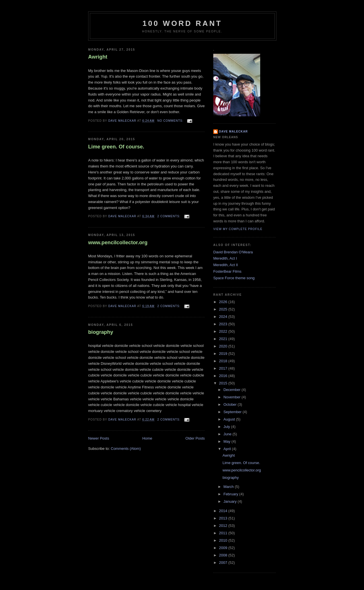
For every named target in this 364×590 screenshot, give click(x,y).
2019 (224, 354)
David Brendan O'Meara (233, 252)
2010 (224, 540)
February (231, 494)
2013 (224, 518)
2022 (224, 331)
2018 (224, 361)
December (233, 390)
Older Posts (195, 438)
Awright (98, 57)
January (231, 501)
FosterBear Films (227, 271)
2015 (224, 383)
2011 (224, 533)
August (230, 419)
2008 (224, 555)
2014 (224, 511)
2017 (224, 368)
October (231, 404)
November (233, 397)
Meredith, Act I (225, 258)
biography (101, 332)
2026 (224, 302)
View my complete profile (238, 229)
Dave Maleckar (233, 132)
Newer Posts (99, 438)
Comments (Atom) (126, 449)
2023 (224, 324)
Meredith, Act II (226, 265)
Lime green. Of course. (116, 147)
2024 (224, 317)
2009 (224, 548)
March (229, 487)
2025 (224, 309)
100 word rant (182, 23)
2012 (224, 526)
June (228, 434)
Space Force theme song (234, 278)
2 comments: (169, 216)
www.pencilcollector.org (118, 243)
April (228, 449)
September (233, 412)
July (227, 427)
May (227, 441)
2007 (224, 563)
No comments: (171, 121)
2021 (224, 339)
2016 (224, 376)
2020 (224, 346)
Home (147, 438)
